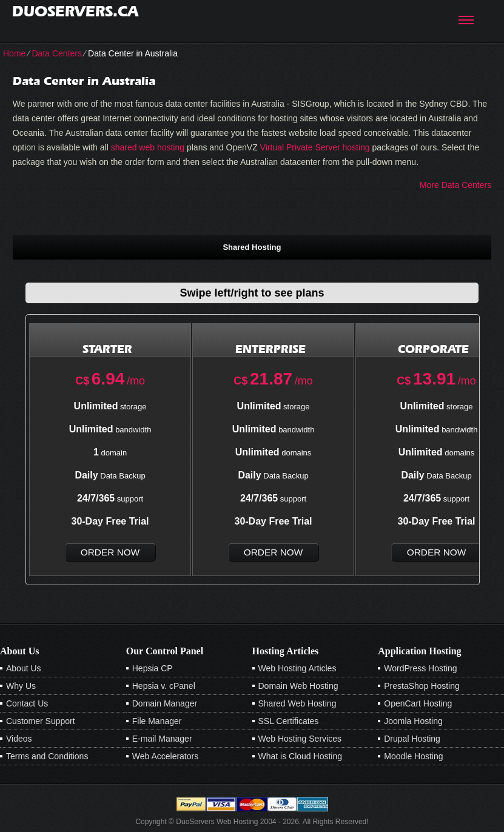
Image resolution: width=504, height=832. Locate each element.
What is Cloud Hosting (301, 756)
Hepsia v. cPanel (164, 686)
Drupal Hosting (412, 739)
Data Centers (56, 53)
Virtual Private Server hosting (315, 147)
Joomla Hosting (413, 721)
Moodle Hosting (413, 756)
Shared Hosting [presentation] (252, 247)
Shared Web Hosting (297, 703)
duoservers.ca (75, 11)
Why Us (21, 686)
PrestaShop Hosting (422, 686)
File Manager (157, 721)
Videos (19, 739)
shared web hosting (148, 147)
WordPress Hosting (420, 668)
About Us (24, 668)
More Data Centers (455, 185)
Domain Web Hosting (298, 686)
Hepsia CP (153, 668)
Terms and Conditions (47, 756)
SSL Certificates (289, 721)
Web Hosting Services (300, 739)
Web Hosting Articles (297, 668)
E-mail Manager (162, 739)
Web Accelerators (165, 756)
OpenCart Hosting (418, 703)
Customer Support (41, 721)
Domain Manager (165, 703)
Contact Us (27, 703)
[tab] (252, 247)
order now (110, 552)
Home (14, 53)
